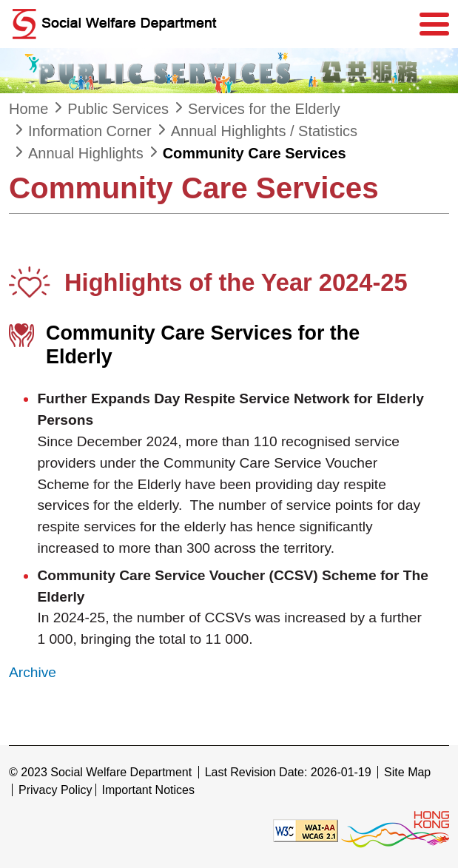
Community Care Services (255, 153)
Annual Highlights (86, 153)
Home (28, 109)
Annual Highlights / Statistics (264, 131)
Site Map (407, 772)
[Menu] (434, 24)
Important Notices (148, 790)
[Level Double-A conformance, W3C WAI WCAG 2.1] (306, 830)
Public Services (118, 109)
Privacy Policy (55, 790)
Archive (33, 672)
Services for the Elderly (264, 109)
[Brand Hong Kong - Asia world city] (395, 830)
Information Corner (90, 131)
